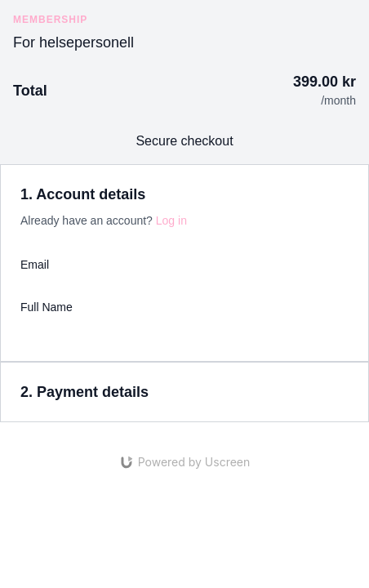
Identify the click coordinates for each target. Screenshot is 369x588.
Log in (171, 220)
